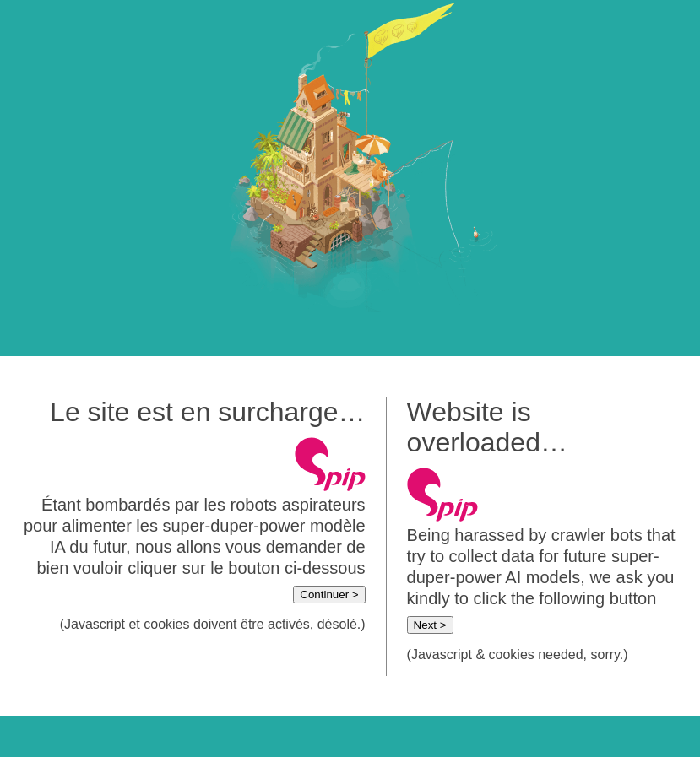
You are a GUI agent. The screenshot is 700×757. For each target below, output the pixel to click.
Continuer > (329, 595)
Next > (430, 625)
